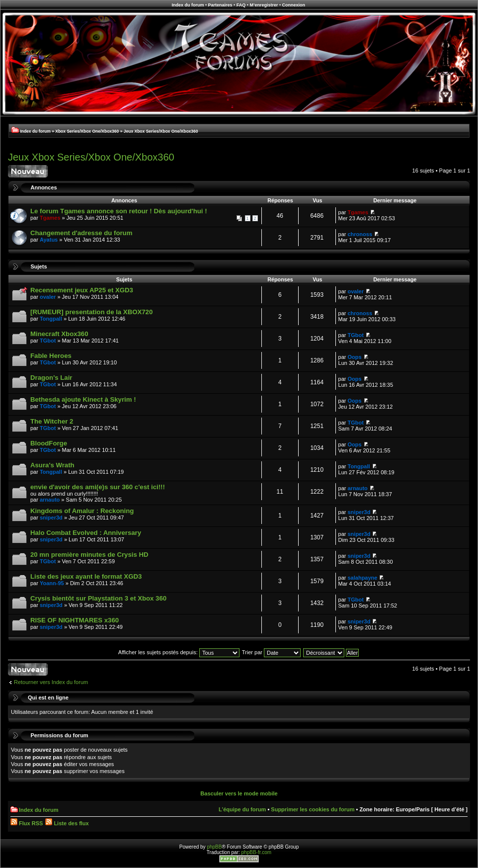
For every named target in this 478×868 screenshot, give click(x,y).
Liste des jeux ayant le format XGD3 (86, 576)
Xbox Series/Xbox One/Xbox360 (87, 131)
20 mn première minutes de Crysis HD (89, 555)
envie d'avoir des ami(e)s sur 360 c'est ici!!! (98, 487)
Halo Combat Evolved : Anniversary (86, 533)
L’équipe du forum (242, 809)
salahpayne (363, 578)
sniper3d (51, 518)
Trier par (271, 652)
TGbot (48, 341)
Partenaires (220, 5)
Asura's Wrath (52, 465)
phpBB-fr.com (257, 852)
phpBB (214, 847)
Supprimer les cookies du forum (313, 809)
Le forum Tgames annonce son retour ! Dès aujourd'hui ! (119, 211)
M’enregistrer (264, 5)
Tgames (50, 218)
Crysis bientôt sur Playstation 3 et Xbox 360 (98, 598)
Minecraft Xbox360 (59, 334)
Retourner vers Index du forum (51, 682)
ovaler (48, 297)
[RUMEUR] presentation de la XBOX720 (91, 312)
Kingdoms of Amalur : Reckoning (82, 511)
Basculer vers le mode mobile (239, 793)
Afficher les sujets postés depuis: (179, 652)
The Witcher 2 (52, 421)
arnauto (50, 500)
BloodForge (49, 443)
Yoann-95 (52, 583)
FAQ (241, 5)
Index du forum (188, 5)
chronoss (360, 234)
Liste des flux (67, 823)
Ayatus (49, 240)
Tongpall (51, 319)
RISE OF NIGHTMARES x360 (75, 620)
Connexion (294, 5)
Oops (355, 357)
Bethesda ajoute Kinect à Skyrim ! (83, 399)
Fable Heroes (51, 356)
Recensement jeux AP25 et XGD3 (82, 290)
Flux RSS (27, 823)
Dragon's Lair (51, 378)
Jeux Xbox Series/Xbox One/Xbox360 (161, 131)
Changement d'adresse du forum (81, 233)
